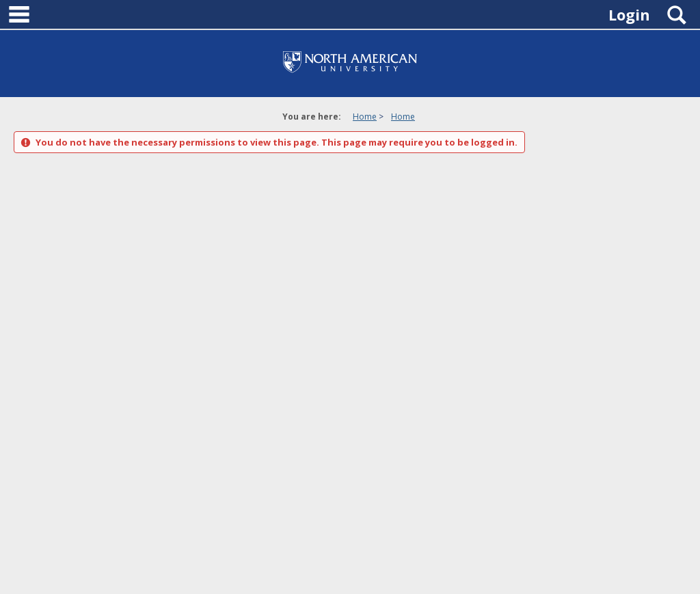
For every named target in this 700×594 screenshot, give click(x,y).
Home (365, 117)
